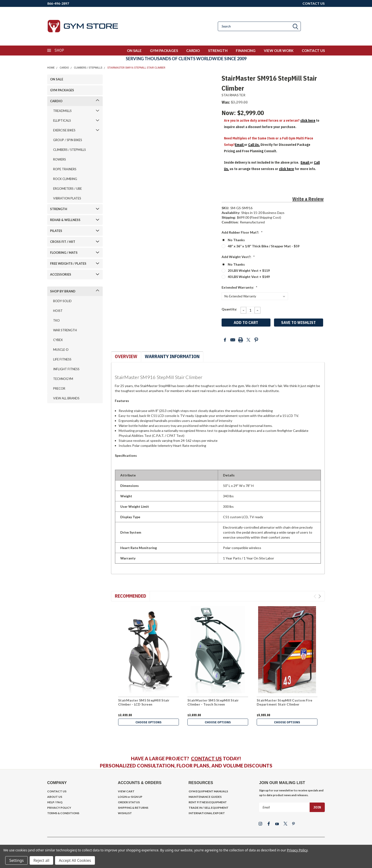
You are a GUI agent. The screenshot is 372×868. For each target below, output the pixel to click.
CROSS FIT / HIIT (63, 242)
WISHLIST (125, 813)
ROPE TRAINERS (65, 169)
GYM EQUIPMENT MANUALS (208, 791)
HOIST (58, 311)
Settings (16, 860)
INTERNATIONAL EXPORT (207, 813)
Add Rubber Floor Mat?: (242, 232)
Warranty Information (172, 356)
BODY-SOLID (62, 301)
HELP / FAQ (55, 802)
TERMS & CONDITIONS (63, 813)
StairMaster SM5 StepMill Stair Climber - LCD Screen (144, 702)
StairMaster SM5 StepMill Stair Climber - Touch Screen (213, 702)
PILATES (56, 231)
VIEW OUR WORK (279, 51)
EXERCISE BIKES (64, 130)
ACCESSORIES (61, 274)
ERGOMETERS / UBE (67, 189)
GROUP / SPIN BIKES (68, 140)
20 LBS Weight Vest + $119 (249, 270)
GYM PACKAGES (164, 51)
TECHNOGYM (63, 379)
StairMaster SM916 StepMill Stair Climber (136, 68)
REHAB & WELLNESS (65, 220)
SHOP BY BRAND (63, 291)
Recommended (130, 596)
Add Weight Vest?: (238, 257)
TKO (56, 320)
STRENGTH (218, 51)
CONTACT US (314, 3)
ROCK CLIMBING (65, 179)
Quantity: (229, 309)
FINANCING (246, 51)
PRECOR (59, 388)
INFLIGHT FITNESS (66, 369)
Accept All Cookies (75, 860)
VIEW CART (126, 791)
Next (320, 596)
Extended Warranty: (239, 287)
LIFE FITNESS (62, 359)
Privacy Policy (297, 850)
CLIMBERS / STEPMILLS (88, 68)
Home (51, 68)
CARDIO (193, 51)
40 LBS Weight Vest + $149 (249, 277)
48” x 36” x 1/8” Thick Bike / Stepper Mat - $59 (264, 246)
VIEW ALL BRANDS (66, 398)
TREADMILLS (62, 111)
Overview (126, 356)
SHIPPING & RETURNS (133, 808)
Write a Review (308, 199)
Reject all (41, 860)
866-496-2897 (58, 3)
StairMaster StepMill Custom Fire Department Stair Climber (284, 702)
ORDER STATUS (129, 802)
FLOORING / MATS (64, 253)
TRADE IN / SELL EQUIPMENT (209, 808)
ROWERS (60, 159)
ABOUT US (55, 797)
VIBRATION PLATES (67, 198)
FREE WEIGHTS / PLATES (68, 263)
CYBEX (58, 340)
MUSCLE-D (61, 350)
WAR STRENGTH (65, 330)
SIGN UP (137, 797)
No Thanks (236, 240)
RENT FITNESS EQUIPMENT (208, 802)
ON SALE (134, 51)
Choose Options (149, 722)
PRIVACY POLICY (59, 808)
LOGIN (122, 797)
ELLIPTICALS (62, 120)
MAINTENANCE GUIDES (205, 797)
